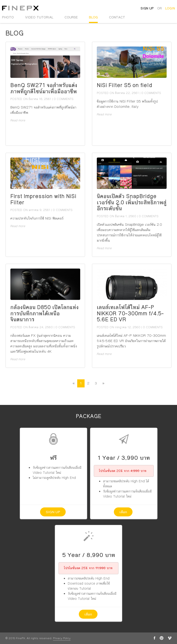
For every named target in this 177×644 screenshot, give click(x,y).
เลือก (123, 512)
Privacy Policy (62, 638)
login (170, 8)
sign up (147, 8)
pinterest (162, 638)
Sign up (53, 512)
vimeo (170, 638)
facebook (155, 638)
